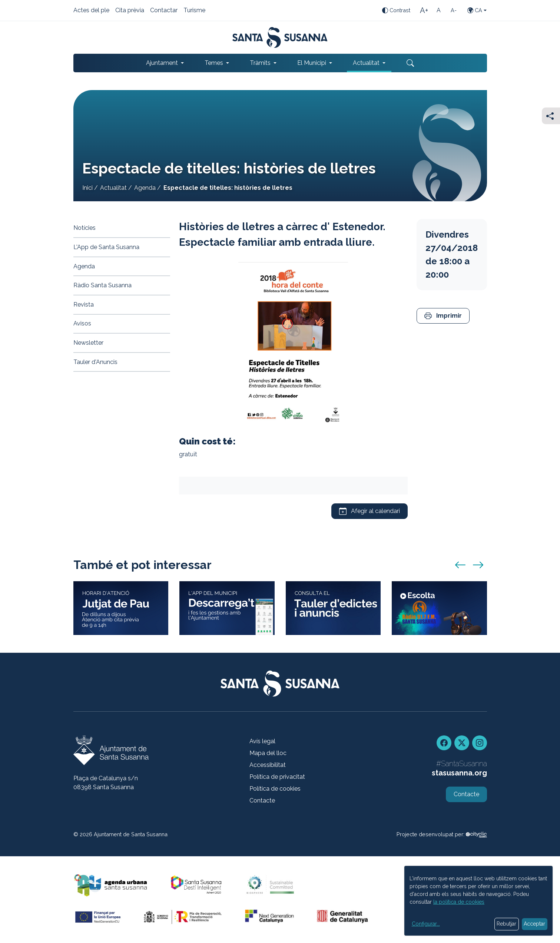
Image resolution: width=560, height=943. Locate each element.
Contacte (262, 800)
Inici (87, 188)
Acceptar (534, 924)
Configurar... (426, 924)
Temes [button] (214, 63)
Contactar (164, 11)
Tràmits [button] (260, 63)
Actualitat (113, 188)
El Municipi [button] (312, 63)
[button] (443, 316)
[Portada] (280, 37)
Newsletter (88, 343)
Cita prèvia (130, 11)
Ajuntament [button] (162, 63)
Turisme (194, 11)
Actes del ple (91, 11)
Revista (84, 305)
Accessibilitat (268, 765)
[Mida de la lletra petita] (454, 10)
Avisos (82, 323)
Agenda (145, 188)
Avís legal (262, 741)
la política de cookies (459, 902)
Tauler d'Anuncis (95, 362)
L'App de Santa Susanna (106, 247)
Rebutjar (506, 924)
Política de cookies (275, 789)
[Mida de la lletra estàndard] (439, 10)
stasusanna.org (459, 773)
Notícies (85, 228)
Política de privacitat (277, 777)
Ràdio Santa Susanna (102, 285)
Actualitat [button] (366, 63)
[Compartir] (551, 116)
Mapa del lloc (268, 753)
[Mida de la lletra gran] (424, 10)
